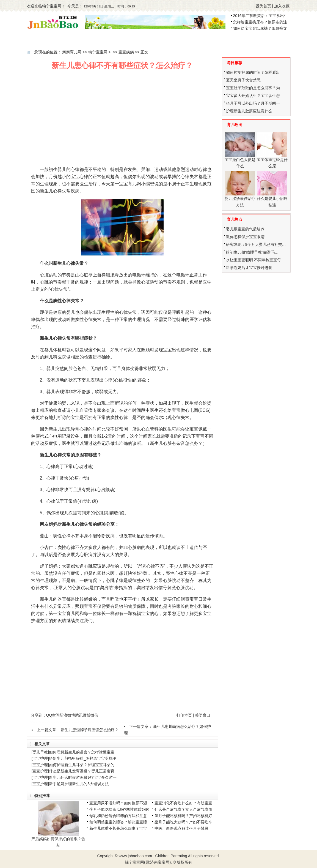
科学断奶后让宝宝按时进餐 (249, 268)
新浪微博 (67, 715)
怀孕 (92, 40)
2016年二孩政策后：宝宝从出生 (261, 16)
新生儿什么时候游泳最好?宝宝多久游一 (83, 777)
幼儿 (226, 40)
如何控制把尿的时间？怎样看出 (253, 72)
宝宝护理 (40, 758)
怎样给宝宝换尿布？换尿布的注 (260, 22)
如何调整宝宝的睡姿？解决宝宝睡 (118, 822)
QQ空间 (53, 715)
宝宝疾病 (126, 52)
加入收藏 (282, 6)
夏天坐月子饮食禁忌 (243, 80)
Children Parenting (171, 856)
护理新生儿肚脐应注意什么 (249, 111)
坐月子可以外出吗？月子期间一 (253, 103)
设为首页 (263, 6)
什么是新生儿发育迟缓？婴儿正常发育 (82, 771)
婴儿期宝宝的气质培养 (245, 229)
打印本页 (184, 715)
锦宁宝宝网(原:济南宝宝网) (148, 862)
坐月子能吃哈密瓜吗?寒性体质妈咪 (119, 809)
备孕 (54, 40)
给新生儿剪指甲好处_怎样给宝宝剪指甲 (83, 758)
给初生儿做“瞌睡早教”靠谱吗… (252, 252)
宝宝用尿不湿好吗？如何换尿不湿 (118, 803)
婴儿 (183, 40)
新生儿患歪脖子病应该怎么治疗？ (90, 730)
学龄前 (271, 40)
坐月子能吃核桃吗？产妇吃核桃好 (183, 816)
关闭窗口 (203, 715)
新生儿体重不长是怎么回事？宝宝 (118, 828)
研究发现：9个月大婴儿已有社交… (256, 244)
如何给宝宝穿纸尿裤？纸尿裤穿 (260, 28)
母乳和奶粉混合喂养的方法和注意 (118, 816)
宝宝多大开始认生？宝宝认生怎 (253, 96)
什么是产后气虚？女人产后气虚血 (183, 809)
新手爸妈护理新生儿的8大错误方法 (79, 784)
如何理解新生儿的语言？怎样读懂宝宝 (82, 752)
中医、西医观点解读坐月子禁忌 (181, 828)
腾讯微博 (83, 715)
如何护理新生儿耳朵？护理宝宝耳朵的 (82, 765)
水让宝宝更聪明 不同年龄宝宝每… (255, 260)
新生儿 (139, 40)
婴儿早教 (40, 752)
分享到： (38, 715)
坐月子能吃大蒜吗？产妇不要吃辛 (183, 822)
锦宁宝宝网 (52, 6)
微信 (94, 715)
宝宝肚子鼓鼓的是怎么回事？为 (253, 88)
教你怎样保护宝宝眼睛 (245, 237)
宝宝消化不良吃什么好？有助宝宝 (183, 803)
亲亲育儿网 (72, 52)
